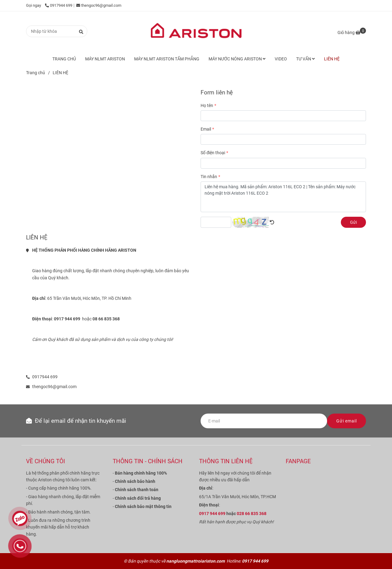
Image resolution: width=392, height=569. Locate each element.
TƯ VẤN (305, 59)
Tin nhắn (209, 177)
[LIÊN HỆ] (196, 31)
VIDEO (281, 59)
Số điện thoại (213, 153)
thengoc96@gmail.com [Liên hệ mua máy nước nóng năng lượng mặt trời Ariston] (99, 5)
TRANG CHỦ (64, 59)
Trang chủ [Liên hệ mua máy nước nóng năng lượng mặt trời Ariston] (36, 73)
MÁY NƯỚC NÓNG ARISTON (237, 59)
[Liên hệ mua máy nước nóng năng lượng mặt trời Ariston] (352, 32)
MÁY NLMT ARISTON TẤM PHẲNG (167, 59)
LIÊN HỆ (332, 59)
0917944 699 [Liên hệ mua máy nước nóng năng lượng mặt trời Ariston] (59, 5)
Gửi (353, 222)
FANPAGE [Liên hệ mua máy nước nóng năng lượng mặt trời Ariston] (298, 461)
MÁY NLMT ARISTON (105, 59)
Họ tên (207, 105)
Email (206, 129)
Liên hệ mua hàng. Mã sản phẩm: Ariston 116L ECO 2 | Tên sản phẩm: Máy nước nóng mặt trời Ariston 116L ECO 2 (283, 197)
